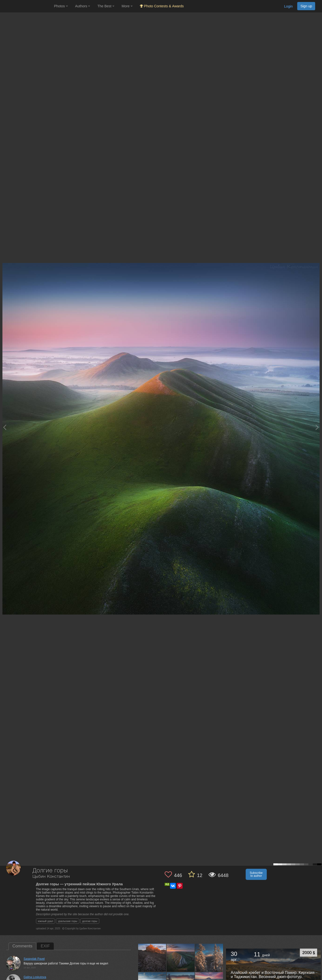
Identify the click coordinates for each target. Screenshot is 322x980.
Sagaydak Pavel (34, 959)
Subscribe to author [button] (256, 874)
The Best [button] (106, 6)
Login (288, 6)
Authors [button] (83, 6)
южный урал (46, 921)
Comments (22, 946)
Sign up (306, 6)
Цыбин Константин (51, 877)
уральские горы (67, 921)
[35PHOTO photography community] (26, 6)
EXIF (45, 946)
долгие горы (90, 921)
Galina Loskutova (35, 977)
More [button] (127, 6)
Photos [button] (61, 6)
